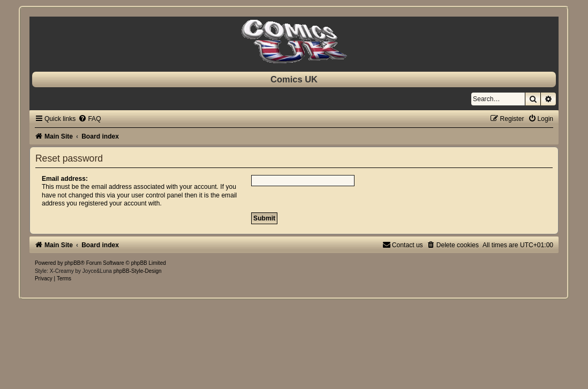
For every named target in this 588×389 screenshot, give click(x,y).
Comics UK (294, 79)
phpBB (73, 263)
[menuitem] (89, 119)
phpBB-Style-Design (138, 271)
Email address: (65, 179)
